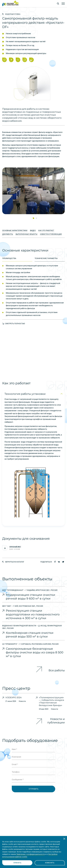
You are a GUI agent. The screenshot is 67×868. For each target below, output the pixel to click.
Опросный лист (15, 547)
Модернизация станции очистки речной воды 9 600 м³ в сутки (31, 597)
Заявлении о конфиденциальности (31, 854)
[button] (33, 218)
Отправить (33, 789)
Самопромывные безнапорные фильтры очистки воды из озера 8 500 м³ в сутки (35, 652)
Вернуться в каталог (13, 562)
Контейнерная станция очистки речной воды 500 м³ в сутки (30, 635)
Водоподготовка (11, 14)
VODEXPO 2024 (13, 698)
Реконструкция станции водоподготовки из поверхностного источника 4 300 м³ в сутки (33, 614)
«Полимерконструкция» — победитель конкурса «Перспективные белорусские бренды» (51, 701)
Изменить (50, 863)
